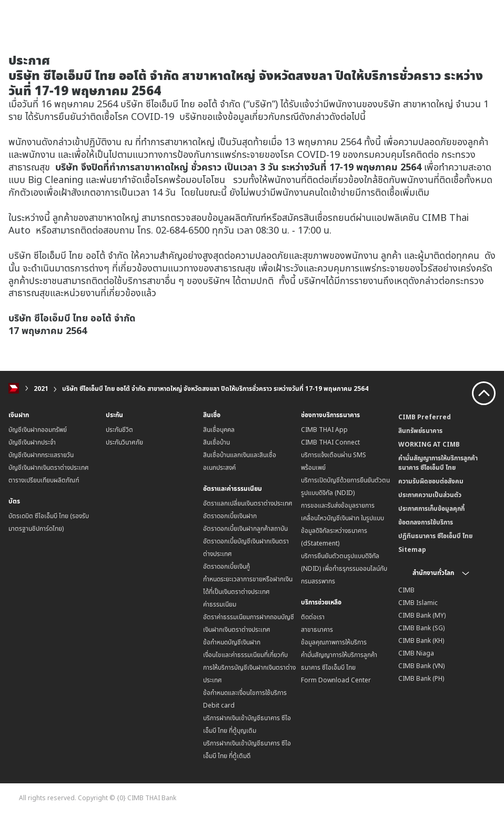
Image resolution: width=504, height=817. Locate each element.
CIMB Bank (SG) (421, 628)
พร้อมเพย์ (313, 467)
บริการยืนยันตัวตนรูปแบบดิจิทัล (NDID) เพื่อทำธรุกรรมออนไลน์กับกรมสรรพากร (344, 568)
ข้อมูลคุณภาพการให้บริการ (334, 642)
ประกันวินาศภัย (124, 442)
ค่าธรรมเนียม (220, 604)
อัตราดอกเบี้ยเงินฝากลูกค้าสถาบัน (245, 528)
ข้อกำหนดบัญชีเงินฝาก (232, 642)
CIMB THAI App (324, 430)
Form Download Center (336, 680)
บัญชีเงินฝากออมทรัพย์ (38, 430)
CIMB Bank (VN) (421, 666)
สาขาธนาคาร (317, 629)
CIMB (406, 590)
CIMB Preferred (425, 417)
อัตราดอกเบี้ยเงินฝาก (230, 516)
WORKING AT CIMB (429, 444)
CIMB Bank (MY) (422, 615)
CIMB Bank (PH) (421, 678)
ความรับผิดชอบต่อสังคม (431, 481)
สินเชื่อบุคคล (219, 430)
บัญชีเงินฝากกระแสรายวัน (41, 455)
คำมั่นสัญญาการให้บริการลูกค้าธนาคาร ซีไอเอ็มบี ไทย (438, 463)
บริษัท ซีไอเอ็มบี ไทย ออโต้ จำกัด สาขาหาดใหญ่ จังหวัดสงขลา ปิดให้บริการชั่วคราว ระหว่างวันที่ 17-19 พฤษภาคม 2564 (215, 389)
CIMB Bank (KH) (421, 641)
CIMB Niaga (416, 653)
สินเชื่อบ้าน (216, 442)
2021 (41, 389)
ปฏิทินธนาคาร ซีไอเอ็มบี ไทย (435, 536)
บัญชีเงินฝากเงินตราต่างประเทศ (49, 467)
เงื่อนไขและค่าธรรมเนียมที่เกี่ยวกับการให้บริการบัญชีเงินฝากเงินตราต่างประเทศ (249, 667)
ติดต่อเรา (313, 617)
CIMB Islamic (418, 603)
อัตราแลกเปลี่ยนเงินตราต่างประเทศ (248, 503)
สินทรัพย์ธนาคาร (420, 431)
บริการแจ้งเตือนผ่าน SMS (334, 455)
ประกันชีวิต (119, 430)
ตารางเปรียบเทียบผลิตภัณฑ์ (44, 480)
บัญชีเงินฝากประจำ (32, 442)
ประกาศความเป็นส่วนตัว (430, 495)
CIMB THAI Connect (330, 442)
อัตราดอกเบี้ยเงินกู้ (226, 566)
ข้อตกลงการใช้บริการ (426, 522)
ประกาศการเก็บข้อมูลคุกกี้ (431, 508)
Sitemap (412, 549)
